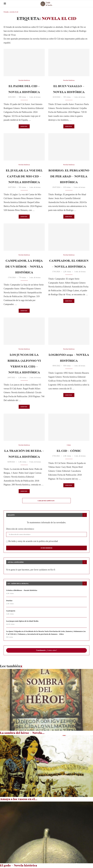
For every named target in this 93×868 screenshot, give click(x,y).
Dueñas (9, 601)
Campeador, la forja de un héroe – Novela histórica (24, 267)
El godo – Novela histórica (19, 866)
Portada (6, 12)
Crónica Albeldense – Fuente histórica (22, 590)
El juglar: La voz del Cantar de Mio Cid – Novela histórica (24, 176)
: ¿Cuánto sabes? (46, 650)
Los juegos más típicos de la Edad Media (22, 621)
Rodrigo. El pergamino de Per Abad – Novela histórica (69, 176)
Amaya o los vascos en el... (19, 799)
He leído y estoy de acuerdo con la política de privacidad (32, 541)
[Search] (88, 4)
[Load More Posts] (46, 501)
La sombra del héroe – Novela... (22, 733)
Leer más (24, 126)
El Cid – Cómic (69, 451)
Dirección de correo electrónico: (20, 529)
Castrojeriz (11, 611)
